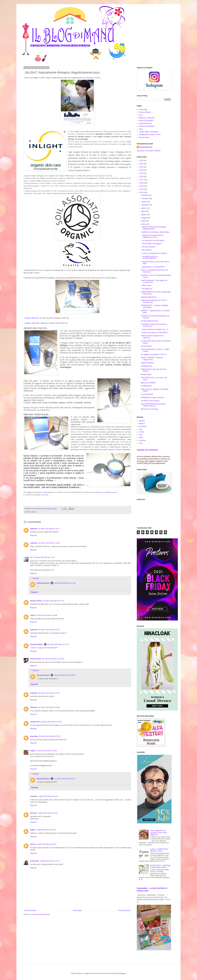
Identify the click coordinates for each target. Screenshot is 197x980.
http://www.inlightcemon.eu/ (107, 492)
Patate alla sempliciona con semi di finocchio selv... (154, 301)
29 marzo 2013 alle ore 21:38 (58, 644)
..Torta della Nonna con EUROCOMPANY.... (149, 257)
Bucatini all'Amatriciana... (150, 321)
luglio (143, 211)
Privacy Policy (144, 137)
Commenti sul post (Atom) (40, 914)
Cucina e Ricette (145, 112)
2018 (141, 177)
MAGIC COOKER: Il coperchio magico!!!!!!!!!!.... (152, 359)
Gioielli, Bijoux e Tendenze (149, 132)
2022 (141, 164)
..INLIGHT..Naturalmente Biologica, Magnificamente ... (154, 228)
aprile (144, 221)
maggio (144, 218)
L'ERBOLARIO (146, 386)
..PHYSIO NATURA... (149, 247)
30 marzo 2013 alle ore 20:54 (65, 675)
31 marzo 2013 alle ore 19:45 (46, 751)
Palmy (32, 615)
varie (141, 443)
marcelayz (34, 736)
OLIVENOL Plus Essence (150, 401)
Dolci (141, 115)
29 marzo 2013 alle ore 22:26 (53, 659)
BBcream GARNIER (148, 383)
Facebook (45, 495)
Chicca (33, 844)
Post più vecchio (124, 910)
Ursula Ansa (35, 722)
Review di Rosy (36, 601)
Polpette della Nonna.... (149, 297)
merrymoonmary (104, 973)
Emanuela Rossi (43, 583)
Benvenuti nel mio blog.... (150, 409)
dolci (141, 435)
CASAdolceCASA (145, 123)
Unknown (34, 529)
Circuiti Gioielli (146, 346)
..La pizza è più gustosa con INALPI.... (155, 253)
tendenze (142, 440)
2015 (141, 186)
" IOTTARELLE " (147, 289)
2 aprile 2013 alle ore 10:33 (46, 844)
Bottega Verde (146, 374)
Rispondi (33, 535)
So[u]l (32, 751)
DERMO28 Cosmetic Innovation (153, 398)
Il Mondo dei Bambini (147, 126)
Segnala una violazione (147, 450)
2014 (141, 189)
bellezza (34, 512)
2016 (141, 183)
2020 (141, 170)
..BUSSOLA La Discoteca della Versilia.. (155, 232)
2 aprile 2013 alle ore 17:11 (50, 861)
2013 (141, 193)
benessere (143, 426)
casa (141, 429)
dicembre (145, 195)
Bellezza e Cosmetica (147, 118)
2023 (141, 161)
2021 (141, 167)
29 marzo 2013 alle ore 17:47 (54, 601)
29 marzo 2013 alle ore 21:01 (49, 630)
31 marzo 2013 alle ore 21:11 (65, 779)
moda (141, 438)
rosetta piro (35, 861)
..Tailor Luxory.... (147, 285)
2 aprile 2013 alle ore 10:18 (46, 830)
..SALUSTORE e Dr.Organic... (152, 244)
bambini (142, 421)
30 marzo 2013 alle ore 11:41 (49, 693)
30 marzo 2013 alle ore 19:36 (50, 736)
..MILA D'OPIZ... (147, 250)
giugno (144, 215)
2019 (141, 173)
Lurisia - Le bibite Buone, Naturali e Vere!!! (159, 850)
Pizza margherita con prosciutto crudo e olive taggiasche (158, 833)
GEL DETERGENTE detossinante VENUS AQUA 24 (153, 405)
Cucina (141, 432)
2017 (141, 180)
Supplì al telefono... (148, 363)
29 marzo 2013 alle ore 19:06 (46, 615)
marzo (144, 224)
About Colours (36, 659)
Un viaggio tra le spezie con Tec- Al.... (155, 354)
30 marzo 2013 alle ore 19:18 (51, 722)
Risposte (36, 578)
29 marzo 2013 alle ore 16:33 (49, 543)
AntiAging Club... (147, 366)
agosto (144, 208)
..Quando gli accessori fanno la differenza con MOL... (152, 236)
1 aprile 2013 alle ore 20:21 (47, 813)
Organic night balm (32, 323)
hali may (33, 813)
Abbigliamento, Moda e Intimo (150, 135)
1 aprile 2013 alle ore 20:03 (48, 796)
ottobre (144, 202)
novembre (145, 199)
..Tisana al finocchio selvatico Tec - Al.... (155, 329)
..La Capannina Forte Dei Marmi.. (153, 240)
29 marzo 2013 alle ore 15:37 (49, 529)
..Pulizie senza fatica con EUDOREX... (155, 333)
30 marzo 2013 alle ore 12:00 (49, 707)
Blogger (123, 973)
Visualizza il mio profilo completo (149, 151)
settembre (145, 205)
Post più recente (30, 910)
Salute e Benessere (146, 121)
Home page (77, 910)
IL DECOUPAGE (147, 394)
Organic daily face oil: (33, 318)
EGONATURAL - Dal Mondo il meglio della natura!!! (160, 866)
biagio (32, 830)
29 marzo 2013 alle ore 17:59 (65, 583)
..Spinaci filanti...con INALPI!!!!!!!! (153, 267)
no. (31, 557)
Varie (141, 129)
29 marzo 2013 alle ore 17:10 (44, 557)
